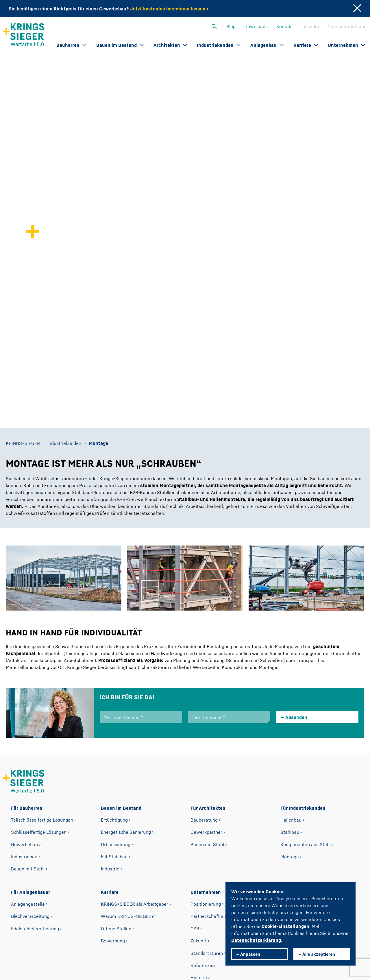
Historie (199, 821)
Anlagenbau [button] (267, 45)
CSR (195, 772)
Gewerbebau (24, 687)
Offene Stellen (116, 772)
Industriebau (24, 700)
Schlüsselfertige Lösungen (39, 675)
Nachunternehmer (347, 26)
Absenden (296, 561)
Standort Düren (207, 796)
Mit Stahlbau (114, 700)
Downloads (256, 26)
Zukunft (199, 784)
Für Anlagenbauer (30, 735)
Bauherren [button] (71, 45)
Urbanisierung (116, 687)
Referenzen (203, 809)
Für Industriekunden (303, 651)
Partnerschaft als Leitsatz (218, 759)
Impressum (162, 936)
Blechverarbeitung (30, 759)
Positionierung (206, 747)
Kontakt (285, 26)
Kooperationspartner (212, 857)
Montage (290, 700)
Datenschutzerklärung (256, 940)
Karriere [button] (306, 45)
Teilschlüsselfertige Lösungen (42, 663)
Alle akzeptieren (319, 954)
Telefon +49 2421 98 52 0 (144, 913)
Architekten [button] (170, 45)
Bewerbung (113, 784)
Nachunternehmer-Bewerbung (312, 747)
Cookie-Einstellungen (285, 926)
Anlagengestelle (28, 747)
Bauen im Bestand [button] (120, 45)
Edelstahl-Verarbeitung (35, 772)
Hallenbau (291, 663)
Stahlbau (290, 675)
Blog (231, 26)
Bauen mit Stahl (28, 712)
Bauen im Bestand (121, 651)
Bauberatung (204, 663)
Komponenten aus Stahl (306, 687)
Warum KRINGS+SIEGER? (127, 759)
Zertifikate (201, 845)
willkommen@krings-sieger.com (224, 913)
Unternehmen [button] (346, 45)
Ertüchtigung (114, 663)
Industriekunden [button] (219, 45)
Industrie (110, 712)
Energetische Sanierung (126, 675)
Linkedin (310, 26)
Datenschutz (120, 936)
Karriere (110, 735)
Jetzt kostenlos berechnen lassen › (169, 9)
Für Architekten (208, 651)
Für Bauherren (27, 651)
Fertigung (200, 833)
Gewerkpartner (206, 675)
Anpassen (250, 954)
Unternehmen (206, 735)
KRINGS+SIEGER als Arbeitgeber (135, 747)
